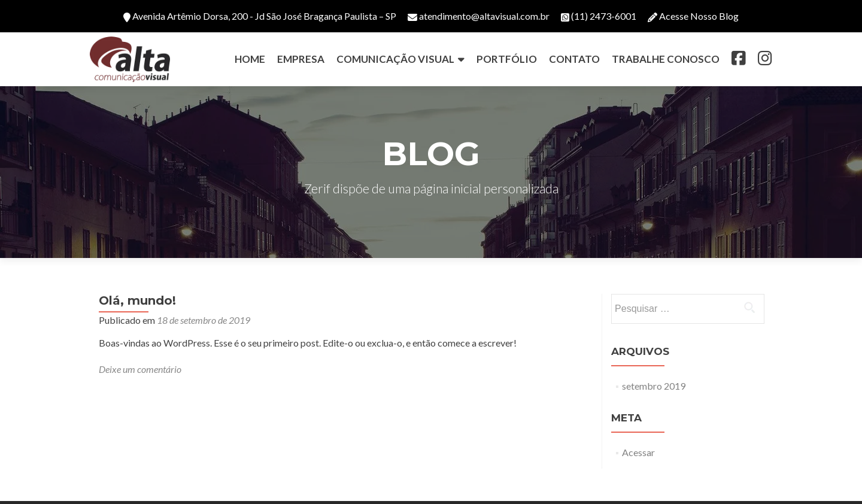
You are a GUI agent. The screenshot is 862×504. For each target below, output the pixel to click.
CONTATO (574, 59)
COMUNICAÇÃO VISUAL (395, 59)
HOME (250, 59)
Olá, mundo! (137, 300)
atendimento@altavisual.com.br (479, 16)
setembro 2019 (654, 386)
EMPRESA (301, 59)
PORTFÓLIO (507, 59)
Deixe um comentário (140, 369)
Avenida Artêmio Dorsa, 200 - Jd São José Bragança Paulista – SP (260, 16)
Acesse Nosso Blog (693, 16)
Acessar (638, 452)
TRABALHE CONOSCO (666, 59)
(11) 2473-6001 (599, 16)
